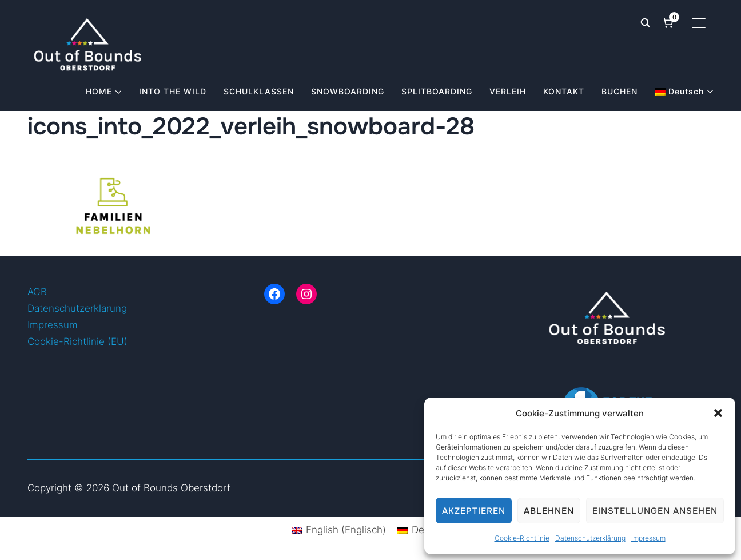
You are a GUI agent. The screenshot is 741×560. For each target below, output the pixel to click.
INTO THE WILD (173, 91)
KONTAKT (564, 91)
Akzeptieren (474, 511)
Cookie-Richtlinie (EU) (77, 341)
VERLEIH (508, 91)
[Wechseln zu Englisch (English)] (339, 530)
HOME (99, 91)
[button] (718, 413)
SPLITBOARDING (437, 91)
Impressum (648, 538)
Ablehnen (549, 511)
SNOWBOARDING (348, 91)
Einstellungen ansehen (655, 511)
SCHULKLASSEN (259, 91)
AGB (37, 292)
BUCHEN (620, 91)
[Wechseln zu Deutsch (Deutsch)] (423, 530)
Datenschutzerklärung (590, 538)
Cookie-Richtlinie (522, 538)
